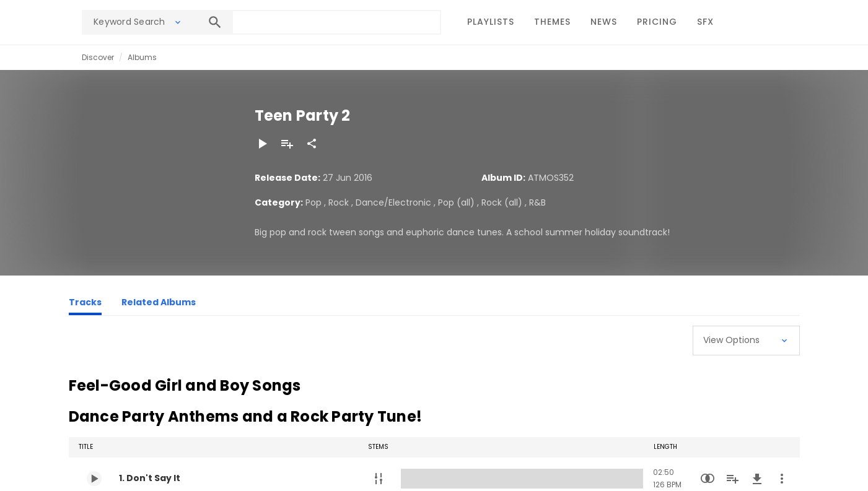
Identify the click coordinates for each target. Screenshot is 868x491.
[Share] (312, 144)
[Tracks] (85, 304)
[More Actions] (782, 479)
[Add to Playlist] (287, 144)
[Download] (757, 479)
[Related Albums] (159, 304)
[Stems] (379, 479)
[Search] (215, 22)
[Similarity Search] (708, 479)
